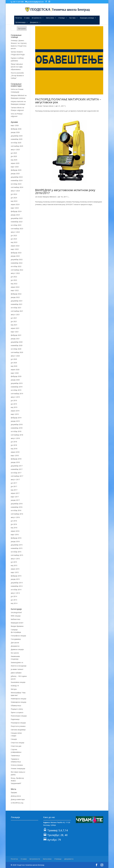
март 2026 (15, 125)
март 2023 (15, 249)
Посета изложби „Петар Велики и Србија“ (17, 76)
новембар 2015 (17, 548)
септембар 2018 (17, 435)
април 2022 (15, 287)
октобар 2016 (16, 510)
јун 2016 (14, 524)
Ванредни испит (17, 623)
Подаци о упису (17, 709)
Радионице (15, 719)
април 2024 (15, 204)
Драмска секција (17, 649)
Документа (35, 22)
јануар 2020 (15, 380)
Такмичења (15, 756)
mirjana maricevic (17, 101)
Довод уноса (16, 796)
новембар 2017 (17, 469)
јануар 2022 (15, 297)
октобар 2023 (16, 225)
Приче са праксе (17, 712)
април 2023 (15, 246)
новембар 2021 (17, 304)
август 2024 (15, 191)
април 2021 (15, 328)
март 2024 (15, 208)
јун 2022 (14, 280)
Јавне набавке (16, 673)
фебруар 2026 (16, 129)
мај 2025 (14, 160)
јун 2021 (14, 321)
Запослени (51, 18)
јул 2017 (14, 483)
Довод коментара (18, 799)
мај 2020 (14, 366)
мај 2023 (14, 242)
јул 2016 (14, 521)
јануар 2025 (15, 174)
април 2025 (15, 163)
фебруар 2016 (16, 538)
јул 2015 (14, 562)
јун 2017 (14, 486)
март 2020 (15, 373)
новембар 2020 (17, 345)
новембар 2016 (17, 507)
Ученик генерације (18, 768)
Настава (73, 18)
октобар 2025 (16, 143)
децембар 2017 (17, 466)
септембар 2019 (17, 394)
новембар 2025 (17, 139)
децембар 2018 (17, 424)
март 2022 (15, 290)
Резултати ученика (18, 726)
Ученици (63, 18)
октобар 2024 (16, 184)
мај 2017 (14, 490)
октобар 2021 (16, 308)
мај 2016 (14, 528)
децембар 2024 (17, 177)
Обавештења (16, 706)
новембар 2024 (17, 180)
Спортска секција (17, 743)
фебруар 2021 (16, 335)
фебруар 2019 (16, 418)
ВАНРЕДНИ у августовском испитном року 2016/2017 (65, 191)
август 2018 (15, 438)
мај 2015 (14, 565)
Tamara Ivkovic (48, 106)
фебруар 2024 (16, 211)
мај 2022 (14, 284)
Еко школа (15, 653)
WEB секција (16, 616)
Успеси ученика (17, 765)
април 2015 (15, 569)
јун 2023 (14, 239)
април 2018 (15, 452)
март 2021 (15, 332)
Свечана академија (18, 730)
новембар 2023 (17, 222)
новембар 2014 (17, 586)
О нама (27, 18)
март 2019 (15, 414)
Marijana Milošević (49, 197)
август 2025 (15, 150)
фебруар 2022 (16, 294)
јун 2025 (14, 156)
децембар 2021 (17, 301)
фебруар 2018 (16, 459)
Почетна (19, 18)
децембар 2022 (17, 259)
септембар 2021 (17, 311)
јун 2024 (14, 198)
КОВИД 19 (15, 686)
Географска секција (18, 636)
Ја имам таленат (17, 669)
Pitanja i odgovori (17, 110)
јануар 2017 (15, 500)
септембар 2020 (17, 352)
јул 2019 (14, 400)
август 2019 (15, 397)
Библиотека (15, 619)
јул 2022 (14, 277)
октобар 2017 (16, 473)
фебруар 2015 (16, 576)
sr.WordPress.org (17, 803)
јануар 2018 (15, 462)
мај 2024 (14, 201)
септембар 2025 (17, 146)
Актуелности (38, 18)
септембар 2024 (17, 187)
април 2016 (15, 531)
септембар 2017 (17, 476)
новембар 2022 (17, 263)
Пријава (14, 792)
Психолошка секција (19, 716)
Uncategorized (16, 612)
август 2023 (15, 232)
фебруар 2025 (16, 170)
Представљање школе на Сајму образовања (17, 67)
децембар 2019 (17, 383)
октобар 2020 (16, 349)
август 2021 (15, 315)
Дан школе (15, 643)
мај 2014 (14, 603)
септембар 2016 (17, 514)
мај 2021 (14, 325)
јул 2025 (14, 153)
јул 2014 (14, 596)
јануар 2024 (15, 215)
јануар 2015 (15, 579)
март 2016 (15, 535)
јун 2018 (14, 445)
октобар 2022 (16, 266)
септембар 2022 (17, 270)
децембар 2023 (17, 218)
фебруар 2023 (16, 253)
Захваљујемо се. (17, 662)
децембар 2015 (17, 545)
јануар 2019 (15, 421)
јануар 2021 (15, 339)
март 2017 (15, 497)
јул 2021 (14, 318)
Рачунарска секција (18, 723)
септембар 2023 (17, 229)
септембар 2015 (17, 555)
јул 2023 (14, 235)
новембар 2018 (17, 428)
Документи (15, 646)
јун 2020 (14, 363)
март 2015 (15, 572)
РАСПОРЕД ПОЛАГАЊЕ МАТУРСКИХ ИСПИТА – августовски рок (68, 101)
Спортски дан (16, 746)
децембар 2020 (17, 342)
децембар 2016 (17, 504)
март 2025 (15, 167)
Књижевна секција (18, 682)
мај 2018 (14, 449)
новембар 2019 (17, 387)
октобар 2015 (16, 552)
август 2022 (15, 273)
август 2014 (15, 593)
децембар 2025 (17, 136)
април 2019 (15, 411)
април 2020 (15, 370)
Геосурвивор (16, 639)
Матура (14, 689)
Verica (13, 89)
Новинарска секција (18, 699)
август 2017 (15, 479)
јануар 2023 (15, 256)
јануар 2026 (15, 132)
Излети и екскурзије (19, 666)
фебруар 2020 (16, 376)
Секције (14, 739)
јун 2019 (14, 404)
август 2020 (15, 356)
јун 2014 (14, 600)
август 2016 (15, 517)
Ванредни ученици (88, 18)
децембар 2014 (17, 583)
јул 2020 (14, 359)
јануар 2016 (15, 541)
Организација (21, 22)
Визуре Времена (17, 626)
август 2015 (15, 559)
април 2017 (15, 493)
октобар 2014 (16, 590)
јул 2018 (14, 442)
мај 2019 (14, 407)
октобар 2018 (16, 431)
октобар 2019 (16, 390)
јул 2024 (14, 194)
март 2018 (15, 455)
